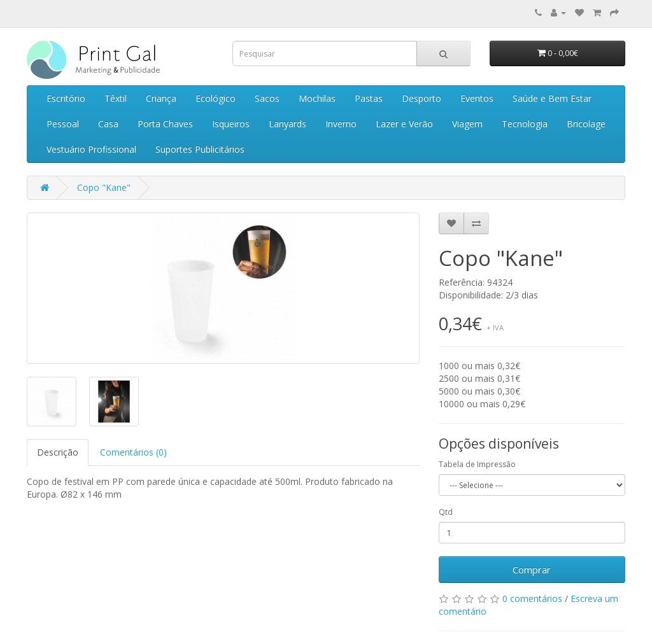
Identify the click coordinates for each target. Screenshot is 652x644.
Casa (108, 124)
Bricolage (586, 124)
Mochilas (317, 98)
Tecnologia (525, 124)
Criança (161, 98)
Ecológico (216, 98)
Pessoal (63, 124)
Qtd (446, 512)
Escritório (66, 98)
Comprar (532, 570)
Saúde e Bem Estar (552, 98)
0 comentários (532, 598)
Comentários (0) (133, 452)
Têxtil (116, 98)
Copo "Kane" (104, 187)
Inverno (341, 124)
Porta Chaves (165, 124)
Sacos (267, 98)
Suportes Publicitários (200, 149)
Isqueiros (231, 124)
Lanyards (287, 124)
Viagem (467, 124)
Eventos (477, 98)
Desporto (422, 98)
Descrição (58, 452)
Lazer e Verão (404, 124)
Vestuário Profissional (91, 149)
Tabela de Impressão (477, 464)
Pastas (369, 98)
